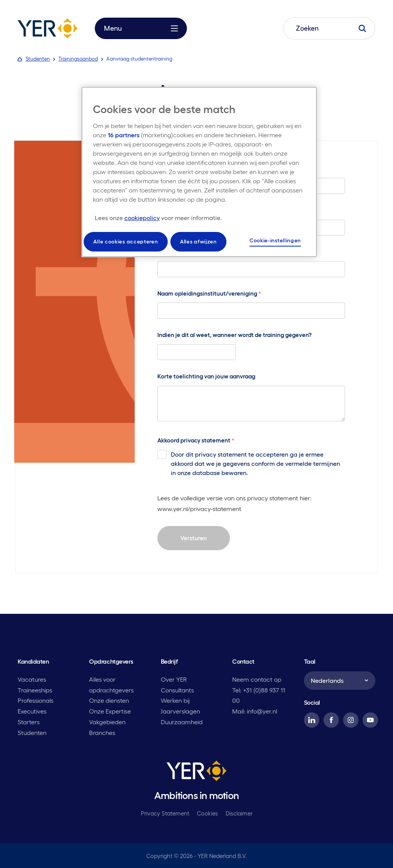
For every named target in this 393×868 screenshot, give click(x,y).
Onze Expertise (110, 711)
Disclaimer (239, 813)
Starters (29, 722)
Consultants (177, 690)
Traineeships (35, 690)
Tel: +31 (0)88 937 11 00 (259, 695)
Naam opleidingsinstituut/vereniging (209, 293)
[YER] (196, 772)
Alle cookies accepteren (125, 242)
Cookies (207, 813)
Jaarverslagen (180, 711)
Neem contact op (257, 679)
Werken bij (175, 700)
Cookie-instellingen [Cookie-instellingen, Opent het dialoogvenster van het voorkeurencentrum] (275, 240)
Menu (141, 28)
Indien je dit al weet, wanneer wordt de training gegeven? (234, 335)
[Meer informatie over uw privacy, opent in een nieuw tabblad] (158, 218)
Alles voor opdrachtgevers (111, 685)
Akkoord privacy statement (196, 440)
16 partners (124, 135)
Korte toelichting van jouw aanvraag (206, 376)
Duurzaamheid (182, 722)
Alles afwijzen (198, 242)
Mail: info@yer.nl (255, 711)
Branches (102, 733)
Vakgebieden (107, 722)
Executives (32, 711)
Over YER (174, 679)
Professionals (36, 700)
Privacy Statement (165, 813)
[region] (199, 172)
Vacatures (32, 679)
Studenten (32, 733)
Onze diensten (109, 700)
